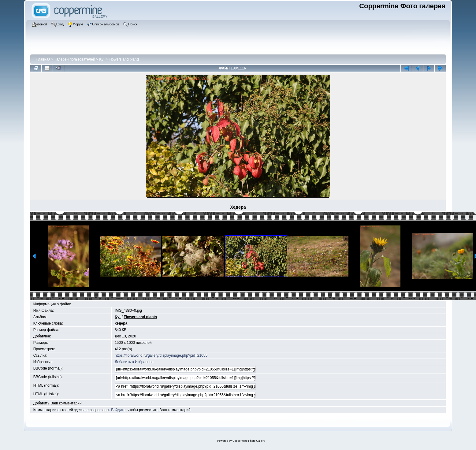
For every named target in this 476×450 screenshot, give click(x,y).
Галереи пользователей (75, 59)
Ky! (102, 59)
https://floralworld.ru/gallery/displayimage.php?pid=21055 (161, 355)
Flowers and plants (124, 59)
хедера (121, 323)
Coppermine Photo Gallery (249, 441)
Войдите (118, 410)
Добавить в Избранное (134, 362)
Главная (43, 59)
